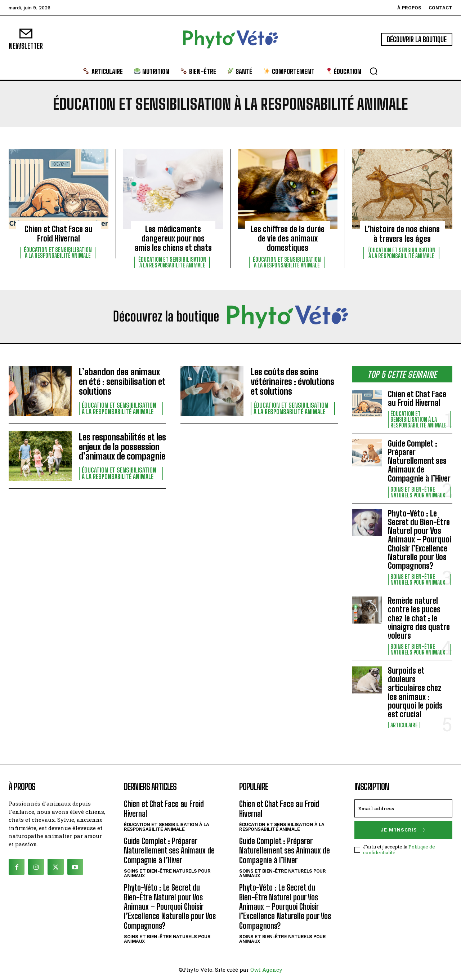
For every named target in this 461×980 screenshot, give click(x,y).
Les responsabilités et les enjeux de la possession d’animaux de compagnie (122, 447)
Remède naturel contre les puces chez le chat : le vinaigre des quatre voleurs (419, 618)
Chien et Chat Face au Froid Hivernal (59, 234)
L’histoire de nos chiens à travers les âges (402, 234)
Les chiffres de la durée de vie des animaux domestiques (288, 239)
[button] (373, 71)
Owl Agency (266, 970)
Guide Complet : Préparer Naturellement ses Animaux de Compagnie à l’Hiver (419, 461)
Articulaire (404, 725)
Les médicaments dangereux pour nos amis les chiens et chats (173, 239)
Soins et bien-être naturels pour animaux (418, 492)
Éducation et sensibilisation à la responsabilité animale (58, 253)
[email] (403, 808)
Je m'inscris (403, 830)
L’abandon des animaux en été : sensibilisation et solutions (122, 382)
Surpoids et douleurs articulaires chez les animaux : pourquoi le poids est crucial (415, 692)
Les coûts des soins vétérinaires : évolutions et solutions (292, 382)
